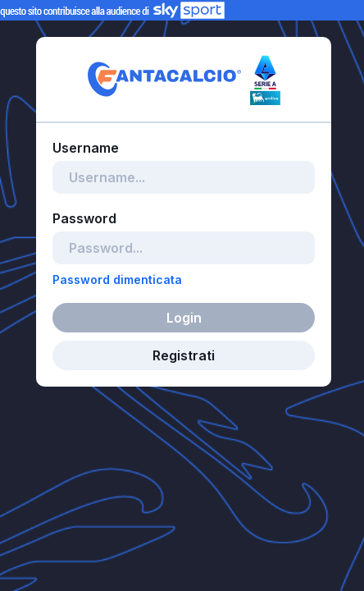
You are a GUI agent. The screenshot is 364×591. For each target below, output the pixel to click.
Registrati (184, 355)
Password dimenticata (117, 279)
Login (184, 318)
